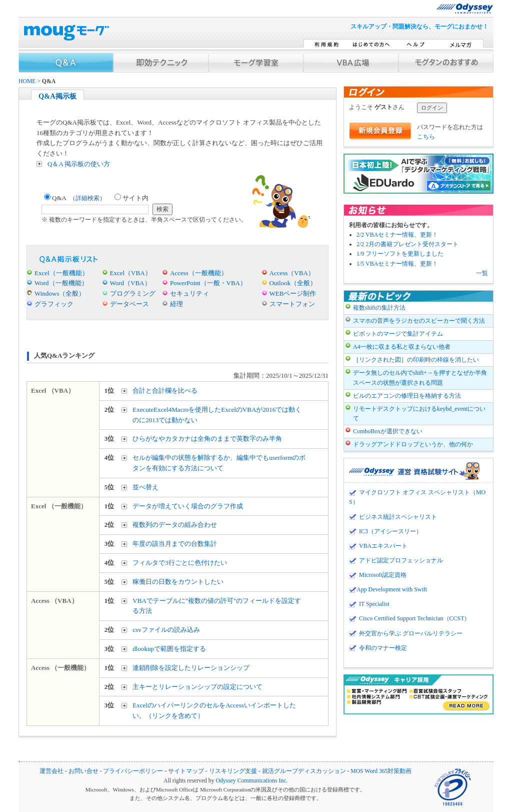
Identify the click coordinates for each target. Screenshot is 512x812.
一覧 (482, 273)
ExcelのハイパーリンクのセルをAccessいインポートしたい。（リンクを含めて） (214, 710)
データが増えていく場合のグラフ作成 (188, 506)
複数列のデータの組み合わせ (175, 525)
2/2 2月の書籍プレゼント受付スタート (407, 244)
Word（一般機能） (61, 283)
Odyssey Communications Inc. (251, 781)
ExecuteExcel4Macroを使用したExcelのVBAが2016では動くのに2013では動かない (217, 415)
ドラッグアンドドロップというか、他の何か (413, 444)
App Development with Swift (392, 589)
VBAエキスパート (383, 546)
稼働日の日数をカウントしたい (178, 582)
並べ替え (145, 487)
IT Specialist (374, 604)
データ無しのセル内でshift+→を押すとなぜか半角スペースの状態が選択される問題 (420, 377)
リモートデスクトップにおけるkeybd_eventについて (419, 414)
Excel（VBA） (131, 273)
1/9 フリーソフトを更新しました (400, 254)
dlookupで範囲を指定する (169, 649)
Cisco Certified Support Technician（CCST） (414, 618)
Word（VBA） (130, 283)
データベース (129, 304)
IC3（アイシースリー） (390, 531)
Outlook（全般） (293, 283)
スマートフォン (292, 304)
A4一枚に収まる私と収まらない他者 (402, 347)
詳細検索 (87, 198)
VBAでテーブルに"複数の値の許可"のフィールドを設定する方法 (217, 606)
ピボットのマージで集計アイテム (398, 334)
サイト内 (131, 198)
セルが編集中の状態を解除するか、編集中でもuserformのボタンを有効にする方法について (219, 463)
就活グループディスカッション (304, 771)
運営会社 (51, 771)
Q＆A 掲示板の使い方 (79, 164)
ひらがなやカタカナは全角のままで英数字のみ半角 (207, 439)
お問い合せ (83, 771)
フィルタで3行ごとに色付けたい (180, 563)
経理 (176, 304)
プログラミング (133, 293)
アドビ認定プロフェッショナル (401, 560)
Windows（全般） (60, 293)
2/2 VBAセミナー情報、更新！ (397, 235)
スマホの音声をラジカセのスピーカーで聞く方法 (419, 321)
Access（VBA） (292, 273)
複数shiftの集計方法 (379, 308)
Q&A (75, 198)
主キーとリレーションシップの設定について (197, 687)
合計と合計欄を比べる (165, 390)
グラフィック (54, 304)
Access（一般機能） (199, 273)
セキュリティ (189, 293)
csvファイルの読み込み (166, 630)
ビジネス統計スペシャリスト (398, 517)
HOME (27, 81)
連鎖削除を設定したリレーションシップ (191, 668)
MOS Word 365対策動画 (381, 771)
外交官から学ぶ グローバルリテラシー (411, 633)
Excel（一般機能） (61, 273)
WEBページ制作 (293, 293)
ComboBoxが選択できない (388, 431)
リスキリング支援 (233, 771)
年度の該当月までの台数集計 (175, 544)
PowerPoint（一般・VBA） (208, 283)
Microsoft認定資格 (383, 575)
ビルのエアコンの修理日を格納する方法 (407, 396)
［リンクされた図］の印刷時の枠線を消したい (416, 360)
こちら (426, 137)
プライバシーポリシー (133, 771)
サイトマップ (186, 771)
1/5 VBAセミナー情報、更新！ (397, 264)
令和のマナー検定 (383, 648)
